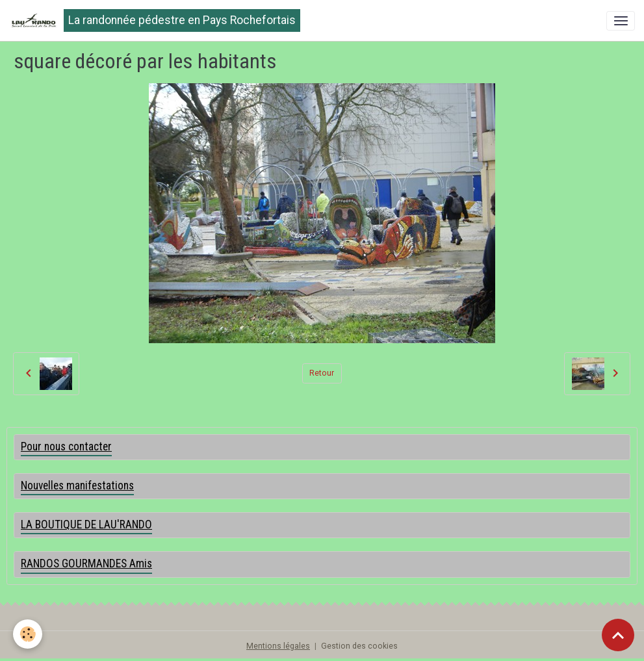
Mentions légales (278, 646)
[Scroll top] (618, 635)
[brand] (155, 20)
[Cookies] (28, 634)
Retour (322, 373)
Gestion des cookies (359, 646)
